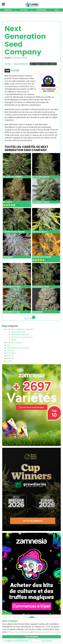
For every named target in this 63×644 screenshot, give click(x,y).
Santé (9, 361)
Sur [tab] (7, 71)
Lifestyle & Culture (14, 343)
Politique (10, 358)
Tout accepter (32, 637)
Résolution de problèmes (22, 337)
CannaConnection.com (32, 4)
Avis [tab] (15, 71)
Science (10, 356)
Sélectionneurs (21, 64)
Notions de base (18, 332)
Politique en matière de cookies (47, 632)
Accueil (8, 64)
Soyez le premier (19, 58)
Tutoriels (10, 350)
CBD (8, 345)
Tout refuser (46, 641)
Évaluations (12, 353)
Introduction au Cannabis (18, 348)
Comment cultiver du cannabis (20, 329)
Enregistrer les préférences (17, 641)
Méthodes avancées (20, 335)
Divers (14, 340)
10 (14, 205)
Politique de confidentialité (19, 632)
